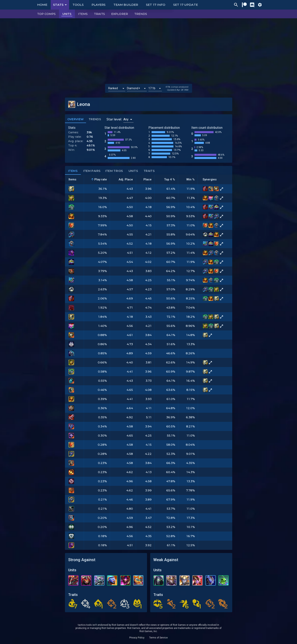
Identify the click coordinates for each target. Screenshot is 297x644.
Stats (61, 5)
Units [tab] (133, 171)
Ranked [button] (113, 88)
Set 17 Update (186, 5)
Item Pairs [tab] (92, 171)
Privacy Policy (137, 638)
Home (42, 5)
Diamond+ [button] (134, 88)
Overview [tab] (76, 119)
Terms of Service (158, 638)
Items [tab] (73, 171)
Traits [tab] (149, 171)
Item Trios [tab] (114, 171)
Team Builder (126, 5)
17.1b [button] (152, 88)
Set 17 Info (156, 5)
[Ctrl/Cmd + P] (236, 5)
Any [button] (126, 119)
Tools (78, 5)
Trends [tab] (95, 119)
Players (99, 5)
